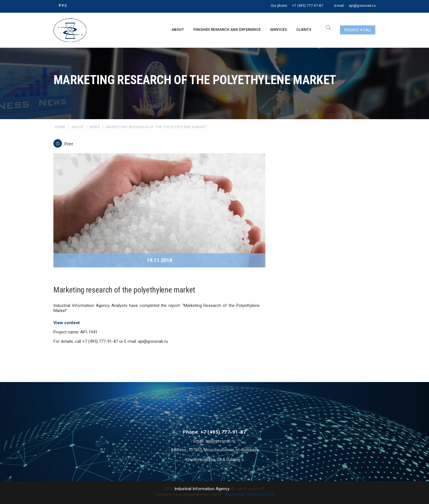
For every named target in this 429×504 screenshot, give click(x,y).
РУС (63, 6)
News (95, 127)
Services (278, 30)
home (60, 127)
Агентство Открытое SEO (250, 494)
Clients (304, 30)
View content (67, 323)
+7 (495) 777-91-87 (307, 6)
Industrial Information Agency (202, 489)
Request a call (358, 30)
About (178, 30)
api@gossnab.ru (362, 6)
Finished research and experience (227, 30)
